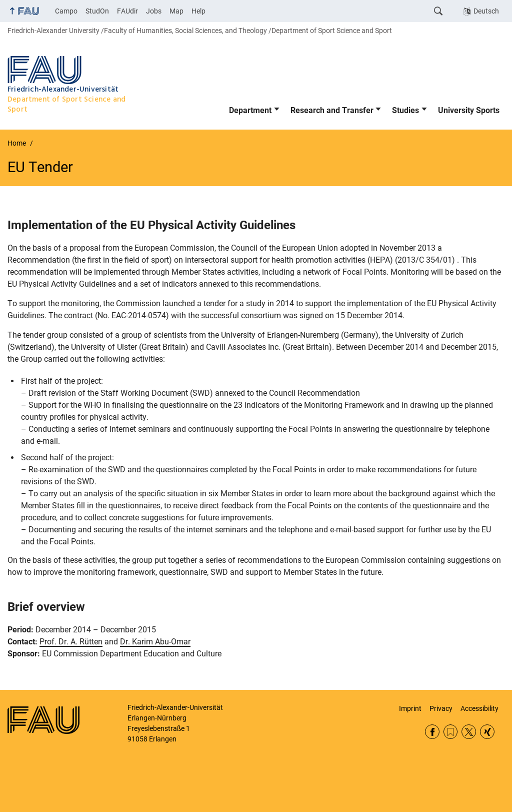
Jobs (154, 11)
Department (250, 110)
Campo (66, 11)
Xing (487, 732)
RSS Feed (451, 732)
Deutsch (486, 11)
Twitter (469, 732)
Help (198, 11)
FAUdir (127, 11)
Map (176, 11)
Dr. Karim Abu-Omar (155, 642)
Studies (405, 110)
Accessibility (479, 708)
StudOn (97, 11)
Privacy (441, 708)
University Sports (469, 110)
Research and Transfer (332, 110)
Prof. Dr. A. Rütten (71, 642)
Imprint (410, 708)
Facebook (432, 732)
